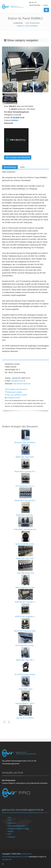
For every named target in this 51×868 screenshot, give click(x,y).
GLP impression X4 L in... (26, 486)
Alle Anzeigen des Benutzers (18, 157)
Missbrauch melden (14, 392)
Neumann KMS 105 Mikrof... (26, 442)
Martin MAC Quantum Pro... (25, 471)
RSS (9, 834)
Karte (22, 167)
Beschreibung (10, 167)
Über (9, 817)
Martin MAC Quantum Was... (26, 631)
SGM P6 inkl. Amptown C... (26, 616)
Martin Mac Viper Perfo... (26, 457)
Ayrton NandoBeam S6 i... (25, 544)
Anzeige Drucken (13, 398)
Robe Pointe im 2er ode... (26, 587)
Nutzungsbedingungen (16, 826)
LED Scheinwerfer (33, 23)
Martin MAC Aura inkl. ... (25, 515)
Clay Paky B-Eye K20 (25, 573)
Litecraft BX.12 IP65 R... (26, 718)
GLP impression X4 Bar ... (25, 645)
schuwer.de (7, 859)
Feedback (11, 837)
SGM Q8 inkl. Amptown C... (25, 602)
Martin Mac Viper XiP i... (26, 660)
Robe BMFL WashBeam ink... (25, 529)
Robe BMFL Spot (26, 689)
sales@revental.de (18, 381)
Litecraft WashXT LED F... (26, 703)
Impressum (12, 823)
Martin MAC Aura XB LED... (26, 500)
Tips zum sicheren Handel (16, 395)
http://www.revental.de (22, 384)
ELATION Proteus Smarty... (26, 674)
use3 (26, 857)
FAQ (9, 820)
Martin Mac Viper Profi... (26, 558)
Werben (11, 831)
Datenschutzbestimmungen (18, 829)
